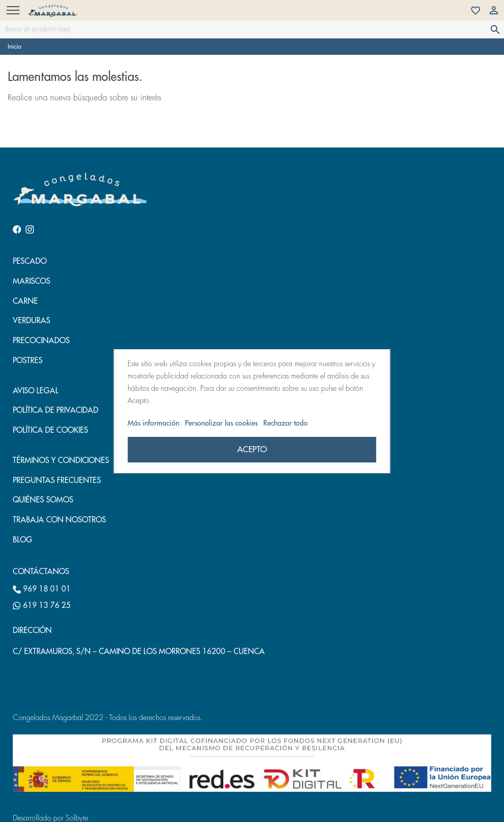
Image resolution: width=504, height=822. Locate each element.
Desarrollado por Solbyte (50, 818)
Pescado (30, 261)
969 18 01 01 (42, 589)
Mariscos (31, 281)
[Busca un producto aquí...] (252, 29)
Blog (23, 540)
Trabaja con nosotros (59, 520)
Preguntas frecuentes (57, 481)
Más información (154, 423)
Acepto (252, 450)
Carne (25, 301)
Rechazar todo (286, 423)
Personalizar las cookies (222, 423)
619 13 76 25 (42, 606)
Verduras (31, 321)
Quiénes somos (43, 500)
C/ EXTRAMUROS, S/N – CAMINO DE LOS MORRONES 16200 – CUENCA (139, 652)
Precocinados (41, 341)
